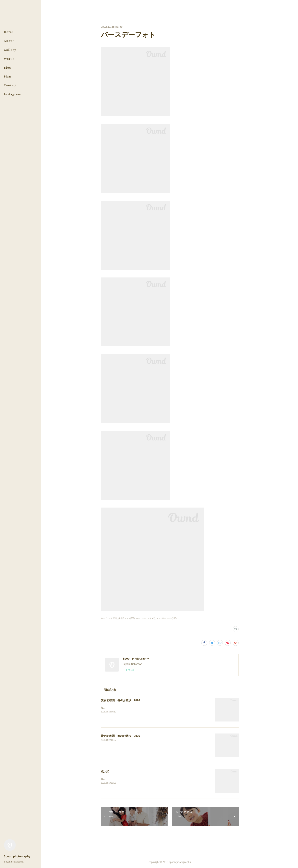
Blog (8, 68)
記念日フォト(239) (127, 618)
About (9, 41)
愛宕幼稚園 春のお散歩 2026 (120, 700)
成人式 (105, 771)
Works (9, 59)
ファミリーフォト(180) (166, 618)
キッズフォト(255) (109, 618)
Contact (10, 85)
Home (9, 32)
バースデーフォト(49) (146, 618)
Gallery (10, 50)
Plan (8, 76)
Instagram (12, 94)
